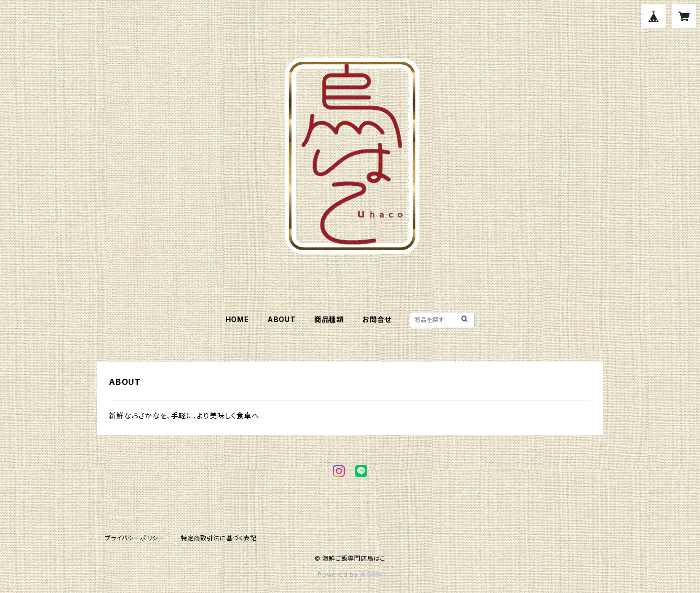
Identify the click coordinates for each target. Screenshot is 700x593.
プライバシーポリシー (135, 538)
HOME (237, 319)
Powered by (350, 575)
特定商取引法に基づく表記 (219, 538)
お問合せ (377, 319)
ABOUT (282, 319)
